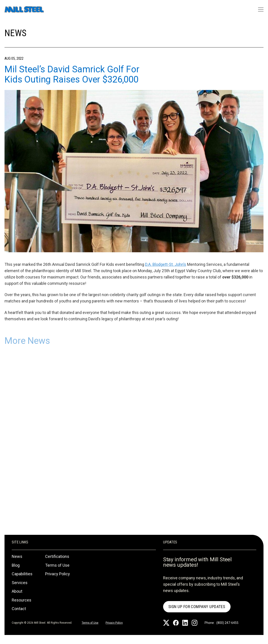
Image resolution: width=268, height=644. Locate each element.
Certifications (57, 556)
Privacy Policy (58, 574)
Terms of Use (57, 565)
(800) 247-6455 (227, 623)
